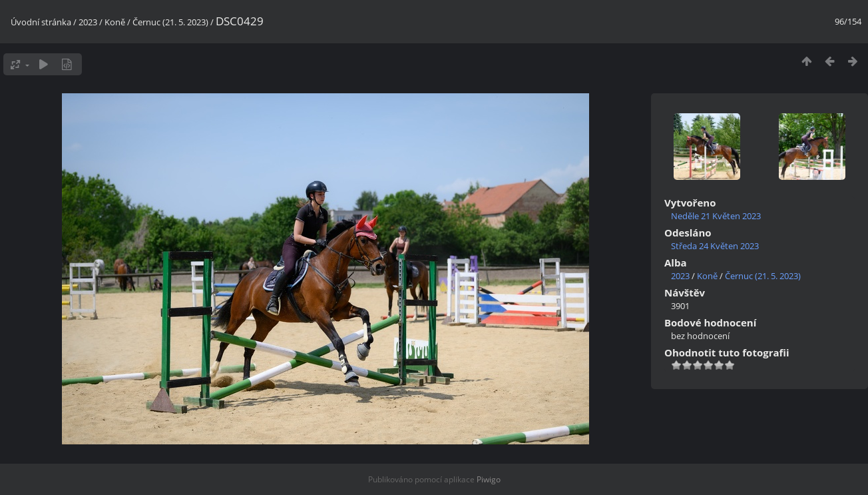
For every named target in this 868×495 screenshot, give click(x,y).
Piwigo (489, 479)
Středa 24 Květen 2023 (715, 246)
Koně (115, 22)
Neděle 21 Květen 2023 (716, 216)
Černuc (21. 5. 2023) (170, 22)
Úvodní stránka (41, 22)
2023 (88, 22)
